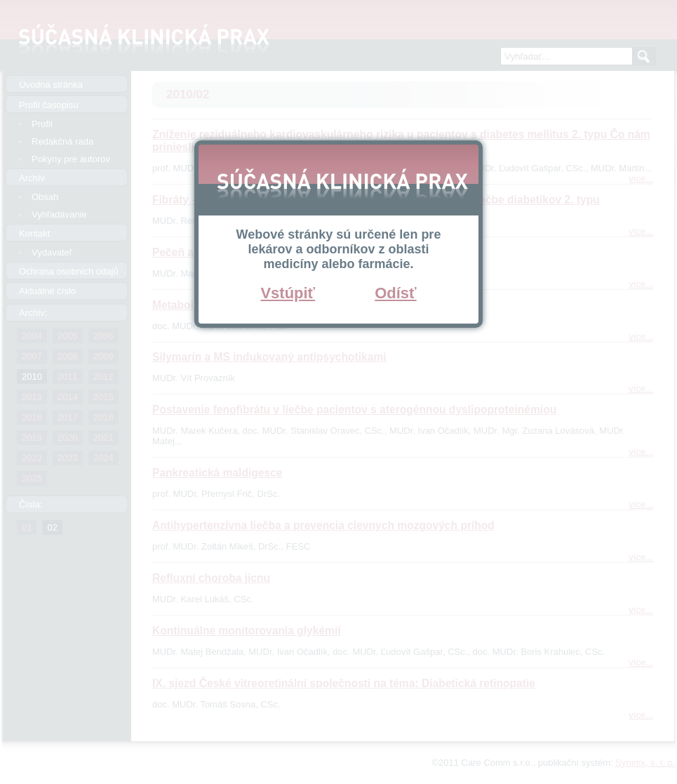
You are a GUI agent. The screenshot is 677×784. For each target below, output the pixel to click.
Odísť (395, 293)
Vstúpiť (288, 293)
